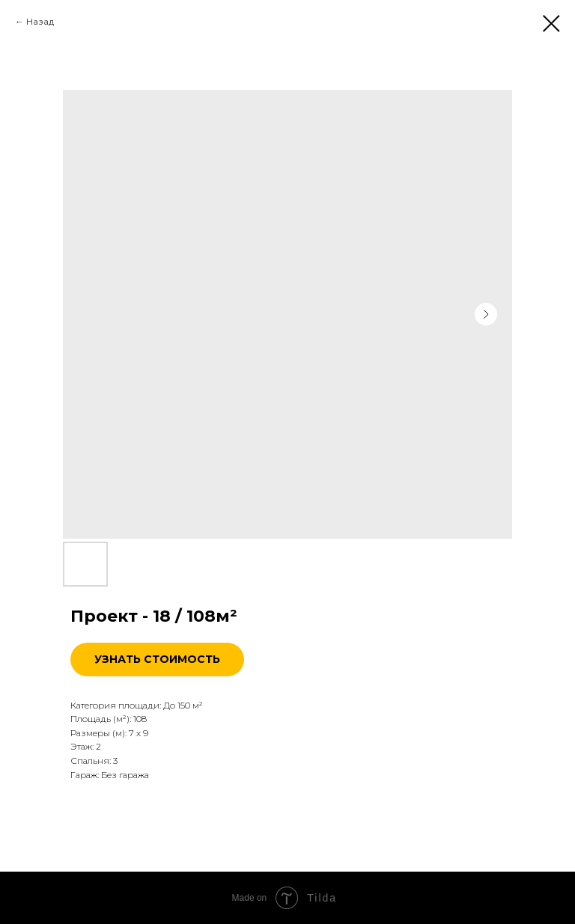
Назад (40, 21)
